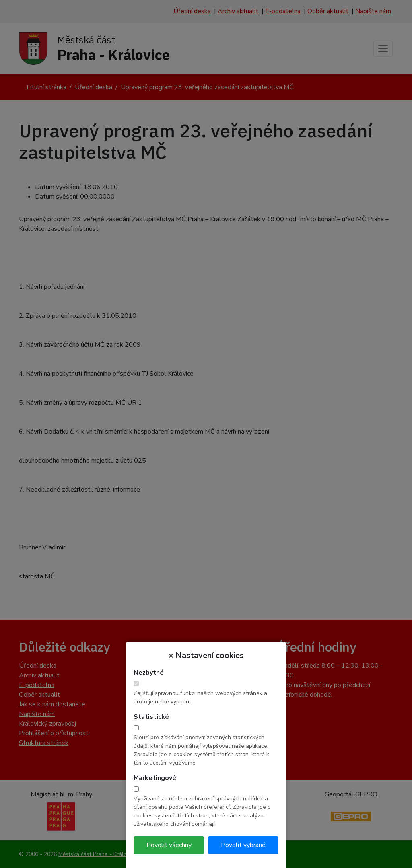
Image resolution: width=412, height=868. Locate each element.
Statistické (151, 717)
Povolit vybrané (243, 845)
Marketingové (155, 778)
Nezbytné (149, 673)
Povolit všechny (169, 845)
